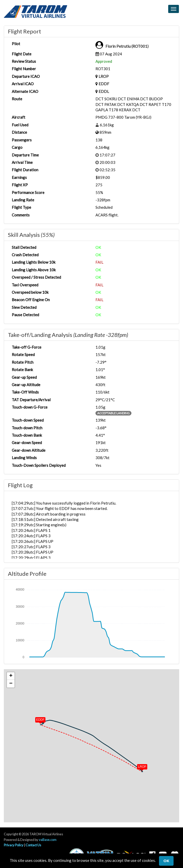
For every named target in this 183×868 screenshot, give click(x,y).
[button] (139, 766)
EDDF (104, 84)
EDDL (104, 91)
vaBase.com (48, 840)
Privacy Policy (14, 845)
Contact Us (33, 845)
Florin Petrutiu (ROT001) (127, 46)
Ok (166, 861)
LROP (104, 76)
